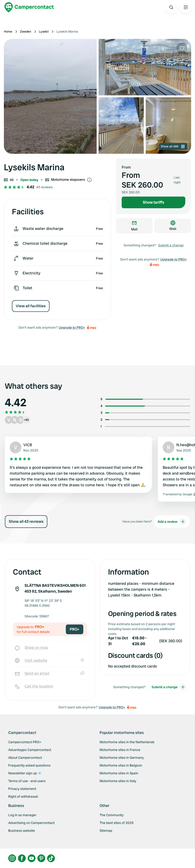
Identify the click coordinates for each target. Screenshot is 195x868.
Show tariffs (153, 202)
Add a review (172, 522)
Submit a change (171, 245)
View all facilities (31, 306)
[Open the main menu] (186, 7)
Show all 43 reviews (26, 521)
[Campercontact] (29, 7)
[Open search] (171, 7)
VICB (28, 445)
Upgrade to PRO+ (72, 327)
